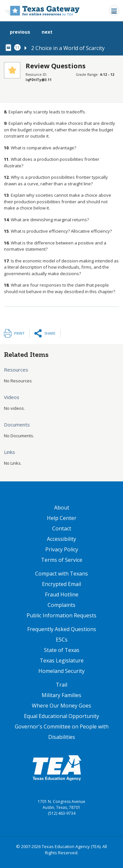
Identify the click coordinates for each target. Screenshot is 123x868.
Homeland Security (61, 671)
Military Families (61, 695)
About (62, 508)
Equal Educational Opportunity (61, 716)
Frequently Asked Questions (62, 629)
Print (19, 333)
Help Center (62, 518)
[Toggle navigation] (114, 11)
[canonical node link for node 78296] (10, 48)
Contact (62, 528)
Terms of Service (62, 560)
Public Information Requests (61, 615)
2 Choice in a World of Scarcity (68, 48)
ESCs (62, 640)
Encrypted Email (61, 584)
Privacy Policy (62, 549)
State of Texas (62, 650)
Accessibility (61, 539)
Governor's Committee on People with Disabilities (62, 732)
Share (50, 333)
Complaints (61, 605)
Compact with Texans (61, 574)
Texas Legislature (62, 660)
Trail (61, 685)
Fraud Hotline (62, 594)
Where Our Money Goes (61, 706)
